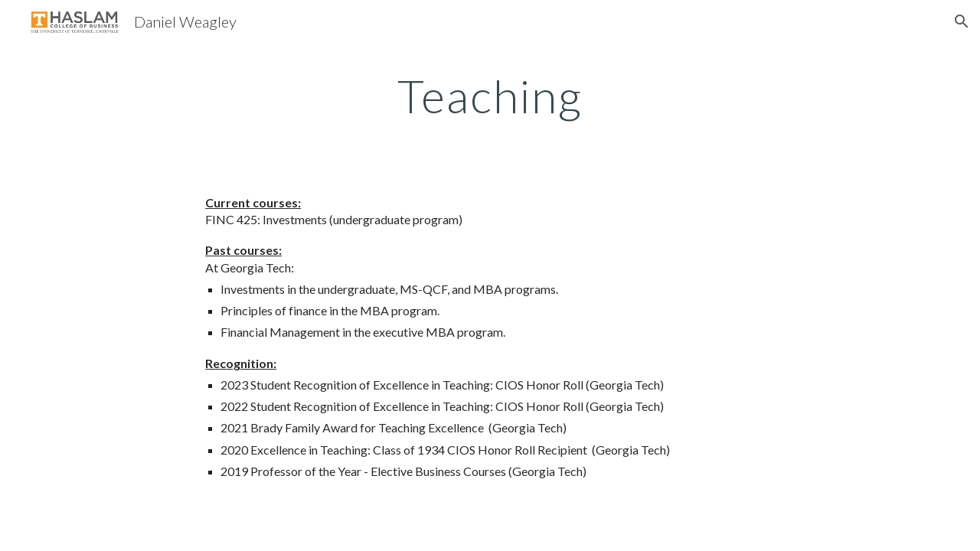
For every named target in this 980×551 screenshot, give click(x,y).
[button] (962, 21)
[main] (490, 96)
